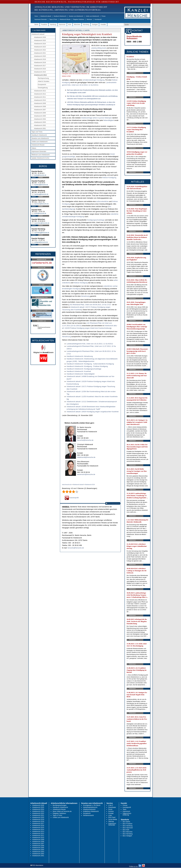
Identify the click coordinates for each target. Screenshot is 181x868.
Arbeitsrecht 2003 (40, 122)
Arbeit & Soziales (44, 81)
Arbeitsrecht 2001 (40, 129)
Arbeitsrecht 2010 (40, 100)
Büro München (128, 832)
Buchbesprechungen (60, 805)
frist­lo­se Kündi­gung (109, 178)
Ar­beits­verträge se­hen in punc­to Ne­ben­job (96, 118)
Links (110, 815)
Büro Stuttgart (127, 836)
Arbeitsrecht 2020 (40, 56)
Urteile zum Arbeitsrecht (92, 16)
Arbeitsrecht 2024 (40, 44)
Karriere (111, 811)
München (77, 25)
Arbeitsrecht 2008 (40, 107)
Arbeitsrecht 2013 (40, 91)
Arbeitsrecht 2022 (40, 50)
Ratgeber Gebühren (79, 19)
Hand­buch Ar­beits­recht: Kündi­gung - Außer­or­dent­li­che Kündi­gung (90, 364)
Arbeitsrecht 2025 (40, 41)
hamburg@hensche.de (41, 194)
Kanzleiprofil (98, 19)
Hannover (62, 25)
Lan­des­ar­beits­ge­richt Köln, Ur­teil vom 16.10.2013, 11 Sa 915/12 (90, 344)
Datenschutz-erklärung (127, 814)
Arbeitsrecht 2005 (40, 116)
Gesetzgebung (43, 88)
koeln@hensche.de (40, 213)
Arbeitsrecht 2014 (40, 75)
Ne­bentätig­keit (109, 120)
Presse (104, 16)
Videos (34, 148)
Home (36, 16)
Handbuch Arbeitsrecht (60, 16)
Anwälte (103, 25)
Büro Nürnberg (128, 834)
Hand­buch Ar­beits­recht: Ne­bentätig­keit (81, 374)
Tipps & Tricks (53, 19)
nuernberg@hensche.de (42, 233)
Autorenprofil (72, 498)
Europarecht (42, 85)
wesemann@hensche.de (86, 474)
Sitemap (111, 821)
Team (125, 809)
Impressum (126, 811)
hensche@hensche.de (85, 440)
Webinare (89, 19)
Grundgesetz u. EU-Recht (92, 805)
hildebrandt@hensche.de (86, 457)
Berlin (37, 25)
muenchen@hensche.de (42, 223)
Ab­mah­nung (85, 296)
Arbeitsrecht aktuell (46, 16)
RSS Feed (112, 817)
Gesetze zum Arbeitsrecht (76, 16)
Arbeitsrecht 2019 (40, 59)
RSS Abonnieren (113, 503)
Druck (110, 809)
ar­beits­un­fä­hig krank (99, 48)
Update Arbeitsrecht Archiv (40, 158)
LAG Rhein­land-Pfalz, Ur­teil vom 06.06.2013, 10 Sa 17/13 (90, 305)
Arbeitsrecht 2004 (40, 119)
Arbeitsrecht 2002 (40, 125)
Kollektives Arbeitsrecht (91, 811)
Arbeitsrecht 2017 (40, 66)
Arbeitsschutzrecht (89, 809)
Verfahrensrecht (88, 815)
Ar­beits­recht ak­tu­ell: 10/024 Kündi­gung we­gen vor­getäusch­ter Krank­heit (93, 412)
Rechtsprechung (43, 78)
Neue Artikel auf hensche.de (62, 811)
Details (41, 177)
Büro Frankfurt (128, 824)
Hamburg (53, 25)
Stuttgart (95, 25)
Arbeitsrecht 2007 (40, 110)
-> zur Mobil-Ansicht (39, 30)
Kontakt (111, 813)
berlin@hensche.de (40, 175)
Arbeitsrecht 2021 (40, 53)
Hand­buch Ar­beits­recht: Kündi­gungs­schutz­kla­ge (84, 369)
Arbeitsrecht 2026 (40, 37)
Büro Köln (126, 830)
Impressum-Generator (41, 19)
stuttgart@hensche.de (41, 242)
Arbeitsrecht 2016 (40, 69)
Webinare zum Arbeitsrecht (41, 155)
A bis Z (111, 805)
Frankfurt (44, 25)
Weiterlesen (133, 73)
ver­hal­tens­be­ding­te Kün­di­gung (93, 80)
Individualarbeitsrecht (90, 807)
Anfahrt (34, 177)
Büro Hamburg (128, 826)
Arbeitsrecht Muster (65, 19)
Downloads (112, 807)
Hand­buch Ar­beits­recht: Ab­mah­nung (80, 356)
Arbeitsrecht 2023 (40, 47)
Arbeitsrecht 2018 (40, 63)
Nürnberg (86, 25)
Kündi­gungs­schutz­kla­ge (96, 220)
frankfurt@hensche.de (41, 185)
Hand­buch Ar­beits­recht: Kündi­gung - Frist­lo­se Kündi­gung (87, 366)
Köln (70, 25)
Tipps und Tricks (37, 132)
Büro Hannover (128, 828)
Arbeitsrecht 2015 (40, 72)
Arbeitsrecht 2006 (40, 113)
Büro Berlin (126, 822)
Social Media (113, 819)
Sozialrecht (87, 813)
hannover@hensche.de (41, 204)
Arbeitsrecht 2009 (40, 103)
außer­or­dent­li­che (102, 201)
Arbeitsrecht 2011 (40, 97)
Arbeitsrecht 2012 (40, 94)
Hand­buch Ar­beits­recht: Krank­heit (79, 371)
